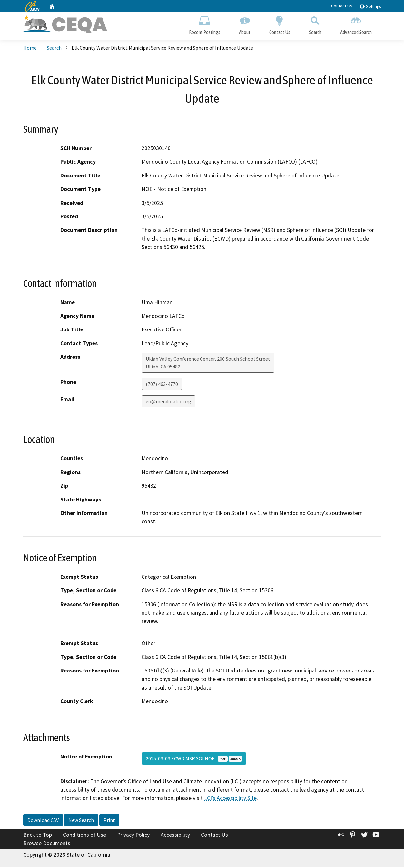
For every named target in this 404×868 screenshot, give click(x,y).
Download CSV (43, 821)
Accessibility (175, 836)
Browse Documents (47, 844)
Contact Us (342, 6)
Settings (370, 6)
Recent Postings (205, 25)
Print (109, 821)
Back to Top (38, 836)
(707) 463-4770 (162, 385)
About (245, 25)
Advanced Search (356, 25)
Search (315, 25)
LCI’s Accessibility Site (230, 799)
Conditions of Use (84, 836)
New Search (81, 821)
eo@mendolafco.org (168, 403)
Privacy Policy (133, 836)
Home (30, 49)
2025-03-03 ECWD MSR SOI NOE (194, 759)
